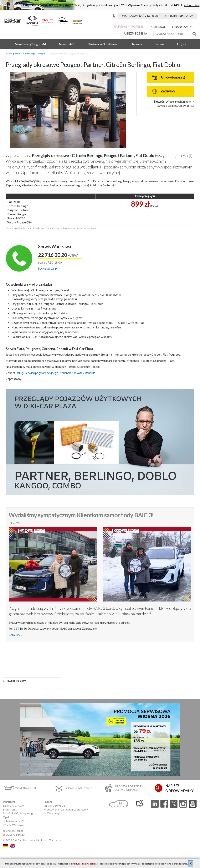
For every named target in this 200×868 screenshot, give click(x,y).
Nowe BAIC (67, 44)
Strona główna (13, 54)
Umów (169, 77)
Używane (137, 44)
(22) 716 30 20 (16, 835)
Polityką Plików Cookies (84, 864)
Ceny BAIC (16, 635)
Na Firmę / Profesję (128, 27)
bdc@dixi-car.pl (48, 268)
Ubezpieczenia (136, 33)
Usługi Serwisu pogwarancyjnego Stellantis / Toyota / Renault (55, 373)
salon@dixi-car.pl (13, 831)
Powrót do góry (14, 681)
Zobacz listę (192, 5)
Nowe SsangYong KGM (30, 44)
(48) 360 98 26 (56, 806)
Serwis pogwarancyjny (34, 54)
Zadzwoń (163, 91)
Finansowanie (183, 27)
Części (182, 44)
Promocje (158, 27)
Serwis (160, 44)
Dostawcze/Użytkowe (103, 44)
